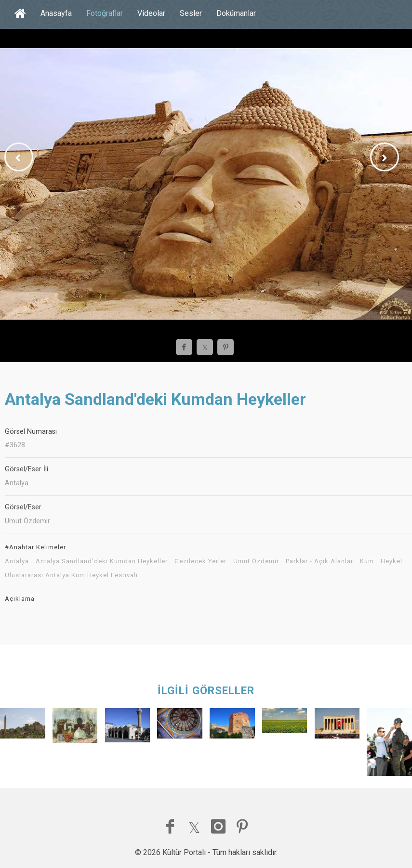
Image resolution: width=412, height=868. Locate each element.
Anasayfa (56, 13)
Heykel (392, 561)
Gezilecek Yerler (200, 561)
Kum (367, 561)
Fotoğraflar (105, 13)
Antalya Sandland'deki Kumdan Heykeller (102, 561)
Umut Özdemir (256, 561)
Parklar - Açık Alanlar (319, 561)
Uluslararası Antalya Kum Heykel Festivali (71, 575)
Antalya (17, 561)
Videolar (151, 13)
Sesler (191, 13)
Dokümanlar (236, 13)
